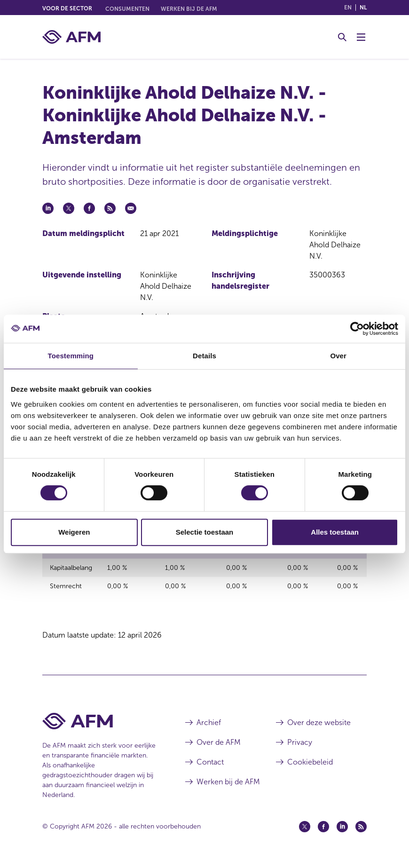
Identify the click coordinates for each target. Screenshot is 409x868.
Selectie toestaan (205, 532)
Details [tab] (204, 356)
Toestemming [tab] (71, 356)
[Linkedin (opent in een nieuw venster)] (342, 832)
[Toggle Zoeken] (342, 37)
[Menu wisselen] (361, 37)
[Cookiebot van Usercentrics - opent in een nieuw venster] (357, 329)
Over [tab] (338, 356)
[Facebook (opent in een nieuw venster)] (323, 832)
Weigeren (74, 532)
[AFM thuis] (71, 37)
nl (363, 8)
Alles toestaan (335, 532)
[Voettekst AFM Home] (100, 726)
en (348, 8)
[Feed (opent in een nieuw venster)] (361, 832)
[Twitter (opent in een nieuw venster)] (305, 832)
